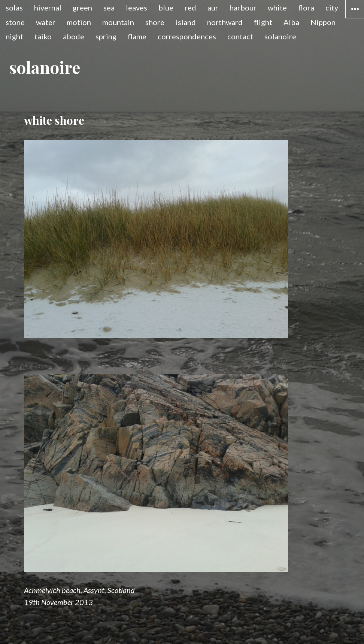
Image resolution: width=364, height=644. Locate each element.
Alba (291, 22)
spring (106, 36)
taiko (43, 36)
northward (225, 22)
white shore (54, 120)
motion (79, 22)
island (186, 22)
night (14, 36)
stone (15, 22)
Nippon (323, 22)
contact (240, 36)
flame (137, 36)
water (46, 22)
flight (263, 22)
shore (155, 22)
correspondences (187, 36)
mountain (118, 22)
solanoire (280, 36)
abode (74, 36)
